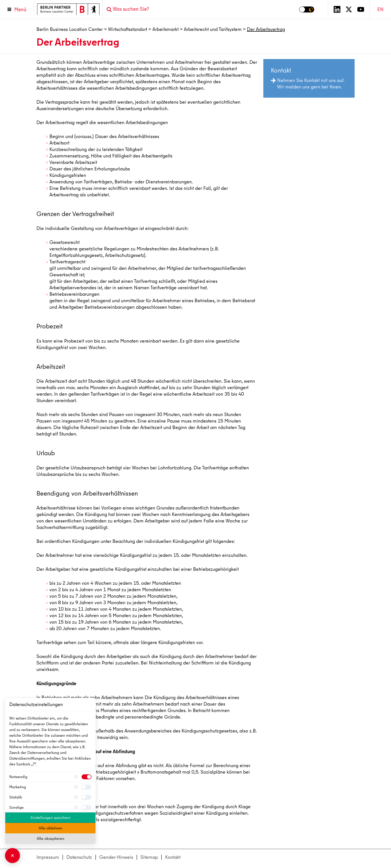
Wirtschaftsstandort (128, 29)
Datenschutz (79, 857)
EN (380, 9)
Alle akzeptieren (50, 839)
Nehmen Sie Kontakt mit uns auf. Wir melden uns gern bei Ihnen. (308, 84)
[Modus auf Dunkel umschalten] (307, 9)
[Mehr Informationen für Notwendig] (76, 777)
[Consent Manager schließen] (12, 856)
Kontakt (173, 857)
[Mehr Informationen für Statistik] (76, 797)
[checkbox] (87, 777)
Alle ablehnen (50, 828)
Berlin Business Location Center (70, 29)
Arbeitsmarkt (165, 29)
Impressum (48, 857)
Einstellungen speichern (50, 818)
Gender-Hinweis (116, 857)
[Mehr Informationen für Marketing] (76, 787)
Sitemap (149, 857)
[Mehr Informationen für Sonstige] (76, 807)
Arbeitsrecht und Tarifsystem (213, 29)
